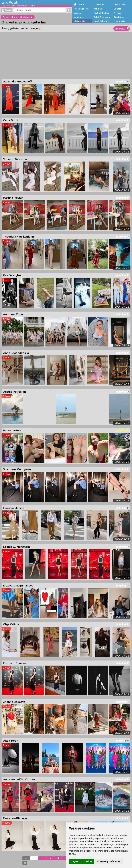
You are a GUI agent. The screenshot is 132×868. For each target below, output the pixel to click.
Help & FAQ (119, 5)
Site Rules (99, 5)
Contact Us (119, 21)
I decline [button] (88, 861)
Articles (98, 9)
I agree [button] (75, 861)
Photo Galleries (82, 9)
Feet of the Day (101, 13)
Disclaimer (119, 17)
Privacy (117, 13)
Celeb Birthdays (102, 17)
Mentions (78, 17)
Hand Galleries (101, 21)
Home (81, 5)
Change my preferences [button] (109, 861)
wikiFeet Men (80, 21)
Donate (117, 9)
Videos (77, 13)
